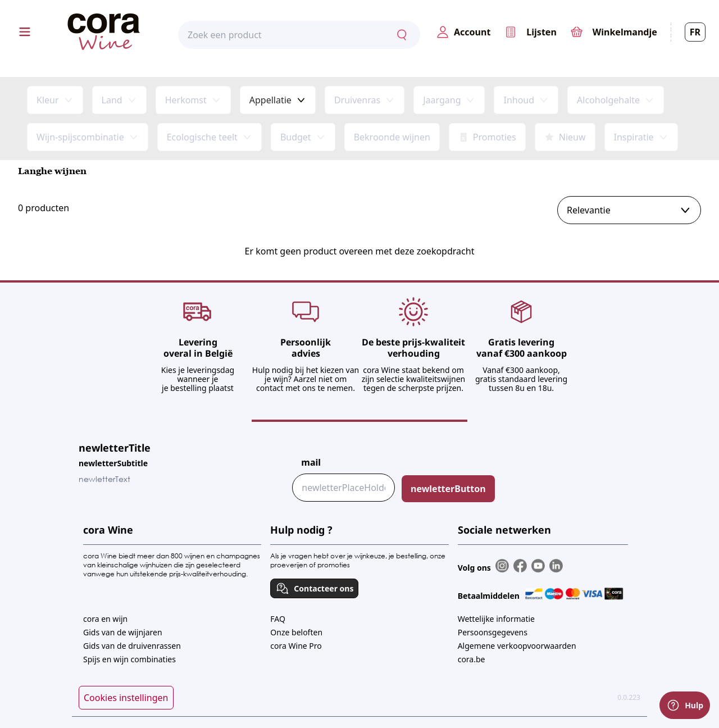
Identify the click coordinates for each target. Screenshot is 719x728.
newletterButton (448, 489)
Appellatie (270, 100)
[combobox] (299, 36)
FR (695, 32)
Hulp (685, 705)
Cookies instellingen (126, 698)
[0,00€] (614, 32)
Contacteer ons (314, 588)
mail (311, 462)
